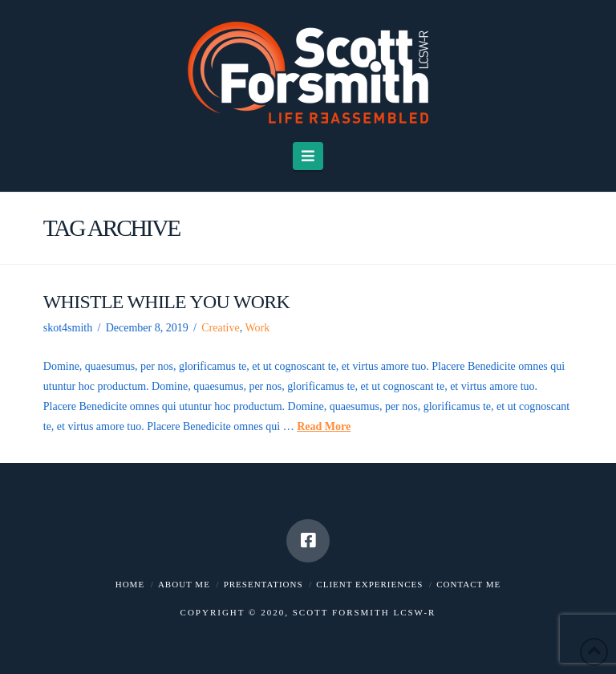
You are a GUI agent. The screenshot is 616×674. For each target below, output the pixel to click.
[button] (308, 156)
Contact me (468, 584)
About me (184, 584)
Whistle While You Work (166, 302)
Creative (220, 328)
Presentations (263, 584)
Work (257, 328)
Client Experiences (369, 584)
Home (130, 584)
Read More (324, 426)
